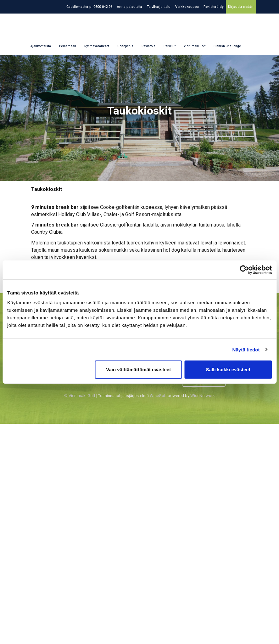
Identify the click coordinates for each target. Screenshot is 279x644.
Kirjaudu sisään (241, 7)
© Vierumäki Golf (80, 396)
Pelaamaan (68, 46)
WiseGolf (158, 396)
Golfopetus (125, 46)
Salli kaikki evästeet (228, 370)
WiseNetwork (203, 396)
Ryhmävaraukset (97, 46)
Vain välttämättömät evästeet (138, 370)
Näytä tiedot (246, 349)
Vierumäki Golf (195, 46)
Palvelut (170, 46)
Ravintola (148, 46)
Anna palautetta (130, 7)
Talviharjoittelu (159, 7)
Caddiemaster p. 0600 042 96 (89, 7)
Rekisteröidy (213, 7)
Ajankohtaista (41, 46)
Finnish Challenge (227, 46)
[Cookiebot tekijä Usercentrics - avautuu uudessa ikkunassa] (244, 270)
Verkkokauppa (187, 7)
